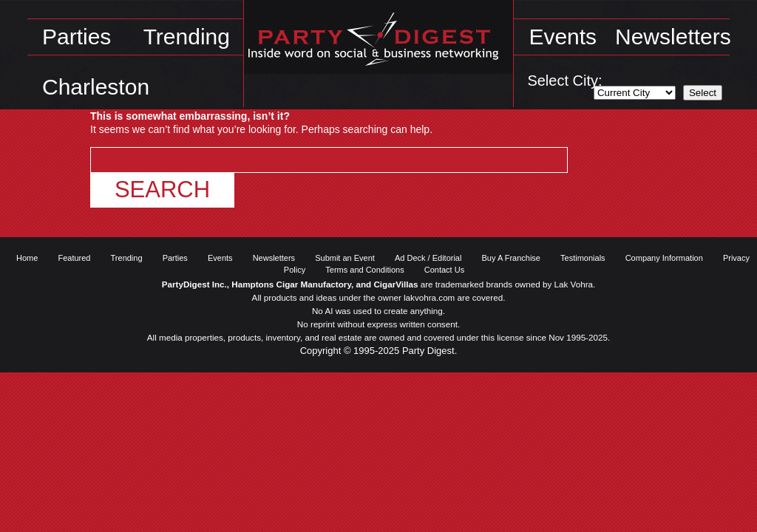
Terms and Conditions (364, 270)
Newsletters (673, 37)
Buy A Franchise (512, 258)
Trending (187, 37)
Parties (77, 37)
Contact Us (444, 270)
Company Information (664, 258)
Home (27, 258)
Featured (74, 258)
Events (563, 37)
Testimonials (583, 258)
